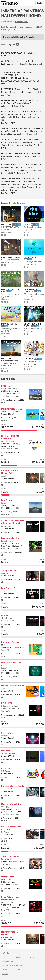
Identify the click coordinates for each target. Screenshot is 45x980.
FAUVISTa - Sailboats (9, 324)
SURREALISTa (6, 225)
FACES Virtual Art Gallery (10, 257)
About (5, 957)
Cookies (5, 974)
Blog (32, 957)
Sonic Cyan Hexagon (31, 257)
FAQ (18, 957)
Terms (18, 969)
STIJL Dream (28, 359)
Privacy (33, 969)
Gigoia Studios (21, 22)
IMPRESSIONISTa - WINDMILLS (31, 290)
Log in (40, 3)
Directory (6, 969)
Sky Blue (27, 225)
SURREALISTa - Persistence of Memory (10, 360)
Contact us (8, 961)
